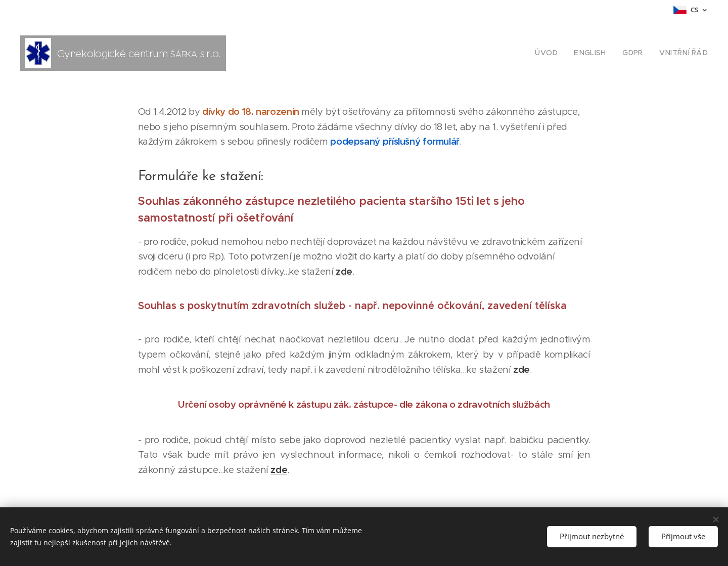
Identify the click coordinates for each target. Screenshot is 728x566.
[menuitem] (559, 53)
